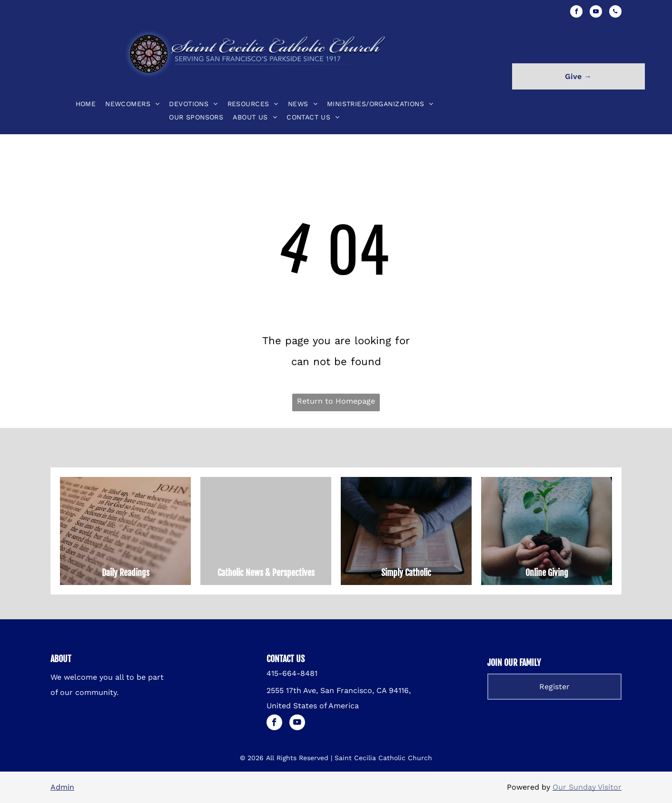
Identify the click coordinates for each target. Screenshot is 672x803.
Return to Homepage (336, 401)
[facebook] (576, 13)
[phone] (615, 13)
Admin (62, 787)
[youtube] (596, 13)
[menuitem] (86, 104)
